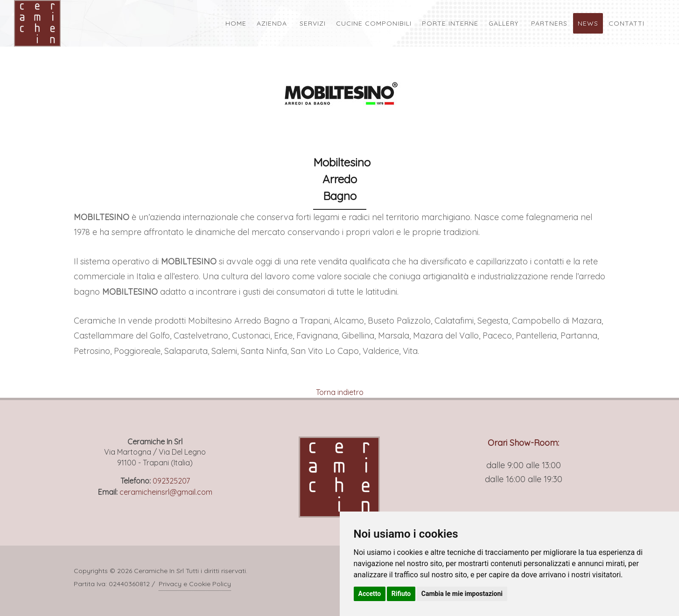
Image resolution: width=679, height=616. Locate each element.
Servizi (313, 23)
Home (236, 23)
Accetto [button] (370, 594)
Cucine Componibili (374, 23)
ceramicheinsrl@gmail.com (166, 492)
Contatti (626, 23)
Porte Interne (450, 23)
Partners (549, 23)
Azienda (272, 23)
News (588, 23)
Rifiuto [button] (401, 594)
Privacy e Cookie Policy (195, 584)
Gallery (504, 23)
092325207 (171, 481)
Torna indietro (340, 392)
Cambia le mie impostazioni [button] (462, 594)
